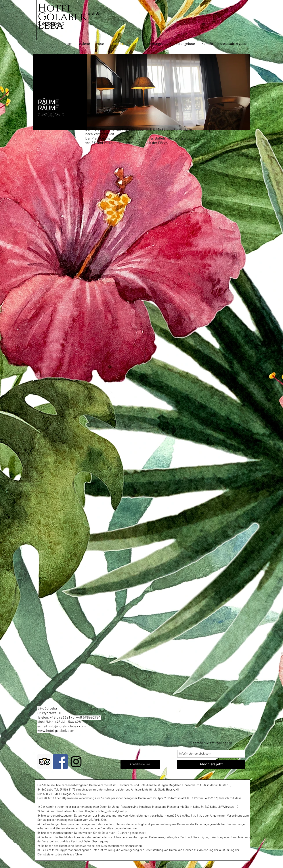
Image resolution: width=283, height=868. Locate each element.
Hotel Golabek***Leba (69, 17)
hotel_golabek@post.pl (113, 811)
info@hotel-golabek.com (67, 726)
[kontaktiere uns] (140, 764)
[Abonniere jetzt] (211, 764)
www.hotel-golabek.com (56, 731)
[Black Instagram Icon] (76, 762)
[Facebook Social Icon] (60, 762)
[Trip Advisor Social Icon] (45, 762)
